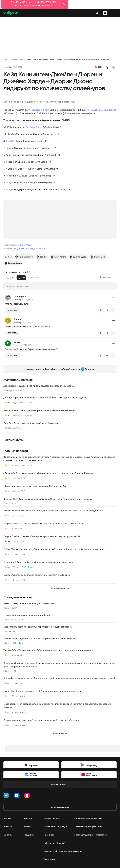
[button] (114, 298)
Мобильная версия (60, 807)
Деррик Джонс (108, 110)
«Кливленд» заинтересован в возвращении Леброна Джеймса (36, 486)
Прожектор (49, 835)
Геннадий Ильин (24, 245)
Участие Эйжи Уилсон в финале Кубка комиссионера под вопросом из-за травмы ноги (48, 650)
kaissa (17, 342)
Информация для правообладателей (90, 835)
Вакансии (28, 819)
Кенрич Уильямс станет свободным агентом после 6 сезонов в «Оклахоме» (42, 720)
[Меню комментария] (114, 298)
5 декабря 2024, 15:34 (23, 323)
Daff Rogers (20, 296)
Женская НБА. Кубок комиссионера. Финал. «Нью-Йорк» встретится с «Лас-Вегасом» (48, 499)
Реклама (28, 827)
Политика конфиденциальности (88, 827)
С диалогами (106, 277)
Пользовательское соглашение (87, 819)
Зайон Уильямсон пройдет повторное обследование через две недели (40, 410)
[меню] (113, 13)
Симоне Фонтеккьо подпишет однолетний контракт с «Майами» (37, 575)
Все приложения (60, 785)
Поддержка (29, 835)
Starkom (18, 319)
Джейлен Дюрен (34, 127)
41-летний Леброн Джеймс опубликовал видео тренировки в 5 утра (38, 562)
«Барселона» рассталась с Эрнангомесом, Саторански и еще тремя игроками (44, 523)
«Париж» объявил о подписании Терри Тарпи (27, 615)
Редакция (8, 827)
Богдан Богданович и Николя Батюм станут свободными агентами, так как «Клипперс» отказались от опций (59, 678)
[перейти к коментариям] (96, 67)
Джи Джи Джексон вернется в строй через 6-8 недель (32, 423)
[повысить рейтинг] (100, 310)
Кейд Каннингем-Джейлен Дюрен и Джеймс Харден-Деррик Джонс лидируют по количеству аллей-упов (69, 59)
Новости (23, 59)
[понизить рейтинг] (113, 310)
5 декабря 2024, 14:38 (23, 300)
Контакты (8, 835)
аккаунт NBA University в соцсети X (29, 249)
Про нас (7, 819)
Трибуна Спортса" (52, 819)
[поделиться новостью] (114, 67)
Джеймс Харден (92, 110)
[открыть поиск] (97, 13)
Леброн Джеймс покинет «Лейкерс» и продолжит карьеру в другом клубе (42, 536)
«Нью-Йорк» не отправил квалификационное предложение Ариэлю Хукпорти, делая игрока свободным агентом (57, 706)
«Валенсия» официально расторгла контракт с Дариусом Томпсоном (39, 638)
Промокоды (49, 859)
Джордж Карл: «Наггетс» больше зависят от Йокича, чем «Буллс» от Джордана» (45, 397)
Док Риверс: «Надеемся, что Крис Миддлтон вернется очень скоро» (39, 386)
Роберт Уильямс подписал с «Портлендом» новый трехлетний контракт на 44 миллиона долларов (54, 549)
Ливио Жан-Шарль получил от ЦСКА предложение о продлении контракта (42, 691)
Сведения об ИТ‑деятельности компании (63, 851)
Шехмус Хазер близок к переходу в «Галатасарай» (29, 603)
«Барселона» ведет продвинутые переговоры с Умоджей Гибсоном (38, 627)
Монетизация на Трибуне (55, 827)
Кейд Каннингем (40, 110)
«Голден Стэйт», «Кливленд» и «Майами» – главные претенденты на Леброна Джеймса (48, 473)
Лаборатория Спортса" (54, 843)
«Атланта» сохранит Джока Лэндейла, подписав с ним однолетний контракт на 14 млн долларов (53, 511)
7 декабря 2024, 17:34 (23, 345)
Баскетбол (15, 59)
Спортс (6, 59)
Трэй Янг (10, 141)
